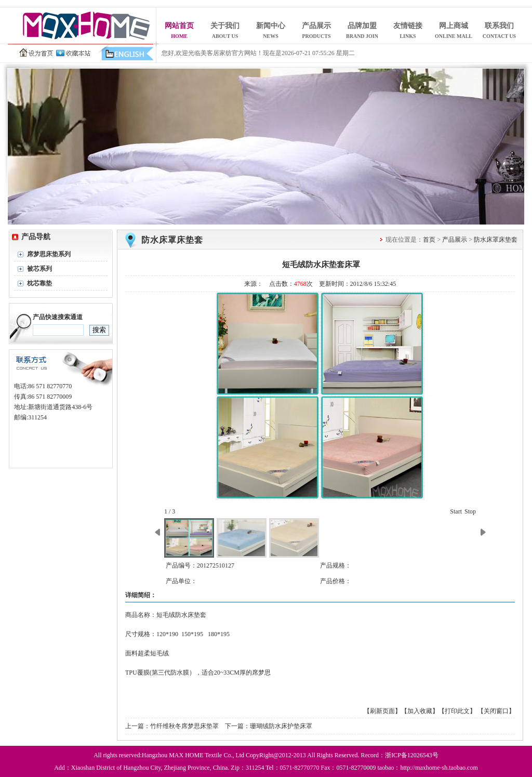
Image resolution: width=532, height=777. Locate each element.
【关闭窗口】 (496, 711)
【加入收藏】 (420, 711)
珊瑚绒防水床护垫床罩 (281, 726)
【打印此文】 (457, 711)
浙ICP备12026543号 (412, 755)
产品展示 (455, 240)
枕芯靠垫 (39, 283)
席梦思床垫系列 (49, 254)
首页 (429, 240)
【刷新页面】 (382, 711)
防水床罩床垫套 (172, 240)
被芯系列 (39, 269)
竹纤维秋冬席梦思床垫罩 (184, 726)
